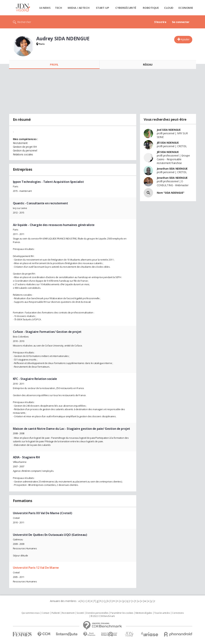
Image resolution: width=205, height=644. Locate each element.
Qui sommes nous (31, 613)
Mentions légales (144, 613)
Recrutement (68, 613)
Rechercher (24, 22)
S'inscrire (160, 22)
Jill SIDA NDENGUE (168, 143)
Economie (186, 8)
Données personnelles (97, 613)
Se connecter (181, 22)
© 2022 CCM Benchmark (103, 616)
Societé (80, 613)
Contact (46, 613)
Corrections (178, 613)
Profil (54, 65)
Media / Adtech (78, 8)
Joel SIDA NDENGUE (169, 130)
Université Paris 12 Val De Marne (36, 568)
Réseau (148, 65)
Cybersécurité (126, 8)
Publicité (56, 613)
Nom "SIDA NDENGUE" (171, 193)
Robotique (151, 8)
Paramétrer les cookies (122, 613)
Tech (58, 8)
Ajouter (185, 39)
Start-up (102, 8)
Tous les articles (162, 613)
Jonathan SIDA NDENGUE (172, 169)
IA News (45, 8)
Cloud (169, 8)
